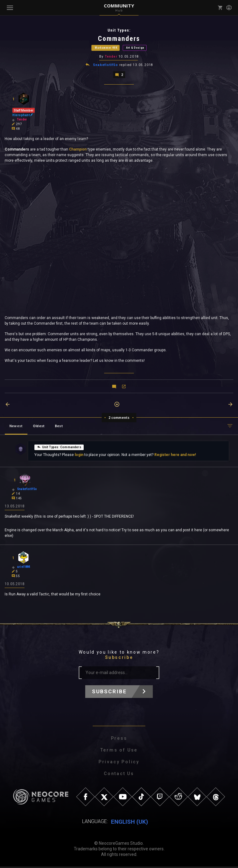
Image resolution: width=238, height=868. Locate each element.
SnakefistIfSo (106, 66)
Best (59, 427)
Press (119, 740)
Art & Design (135, 48)
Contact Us (119, 775)
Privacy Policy (119, 763)
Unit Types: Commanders (59, 448)
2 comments (119, 419)
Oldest (39, 427)
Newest (16, 427)
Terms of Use (119, 752)
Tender (111, 57)
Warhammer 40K (106, 48)
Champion (77, 150)
